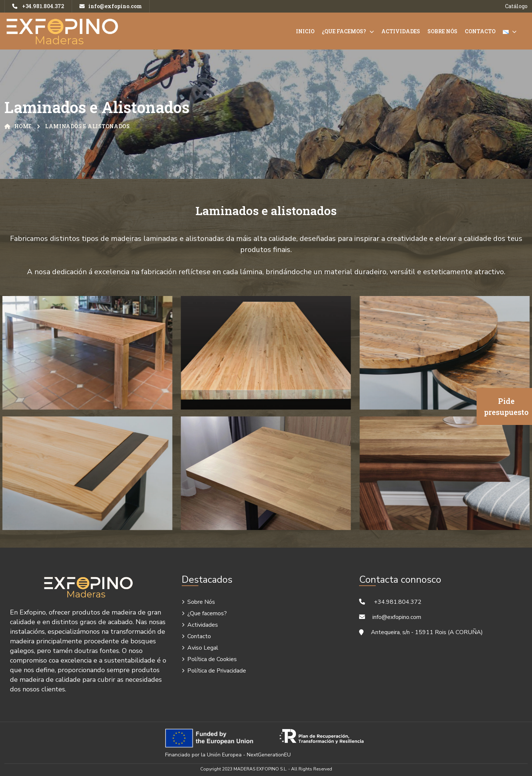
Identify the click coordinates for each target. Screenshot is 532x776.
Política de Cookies (212, 659)
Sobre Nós (442, 31)
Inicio (305, 31)
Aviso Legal (203, 648)
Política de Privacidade (217, 671)
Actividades (401, 31)
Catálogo (516, 6)
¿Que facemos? (344, 31)
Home (18, 126)
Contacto (480, 31)
